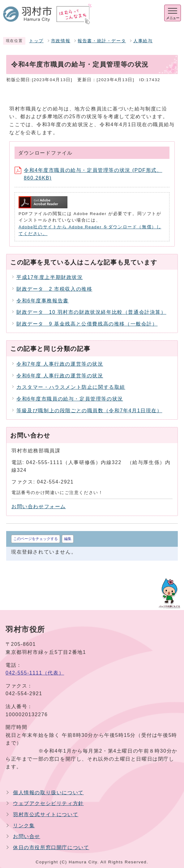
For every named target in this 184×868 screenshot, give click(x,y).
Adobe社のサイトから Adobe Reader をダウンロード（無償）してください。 (90, 230)
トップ (36, 41)
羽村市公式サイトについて (46, 814)
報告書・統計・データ (102, 41)
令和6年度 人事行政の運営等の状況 (60, 376)
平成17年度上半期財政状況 (50, 277)
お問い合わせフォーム (39, 507)
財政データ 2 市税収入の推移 (54, 289)
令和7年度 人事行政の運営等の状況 (60, 364)
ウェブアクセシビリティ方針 (48, 803)
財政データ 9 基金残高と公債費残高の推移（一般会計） (87, 324)
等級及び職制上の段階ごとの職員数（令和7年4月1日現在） (89, 411)
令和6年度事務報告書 (43, 301)
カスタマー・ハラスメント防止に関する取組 (71, 387)
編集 (68, 539)
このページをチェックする (36, 539)
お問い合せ (27, 836)
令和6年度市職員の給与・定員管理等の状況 (70, 399)
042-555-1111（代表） (35, 673)
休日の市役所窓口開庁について (51, 847)
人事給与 (143, 41)
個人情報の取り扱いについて (48, 793)
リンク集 (24, 826)
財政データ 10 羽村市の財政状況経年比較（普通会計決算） (91, 312)
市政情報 (61, 41)
